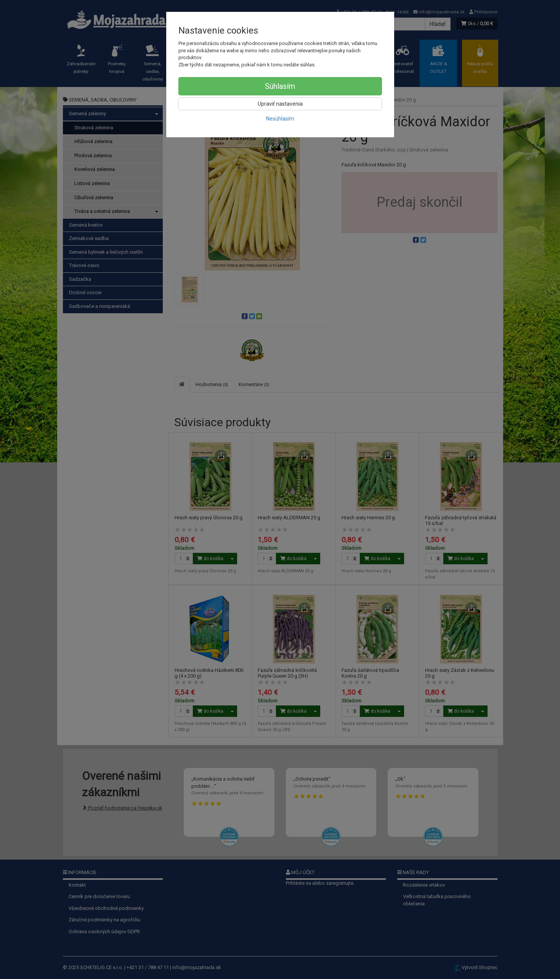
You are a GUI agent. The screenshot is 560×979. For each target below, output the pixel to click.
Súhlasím (280, 86)
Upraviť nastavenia (280, 104)
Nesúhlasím (280, 119)
